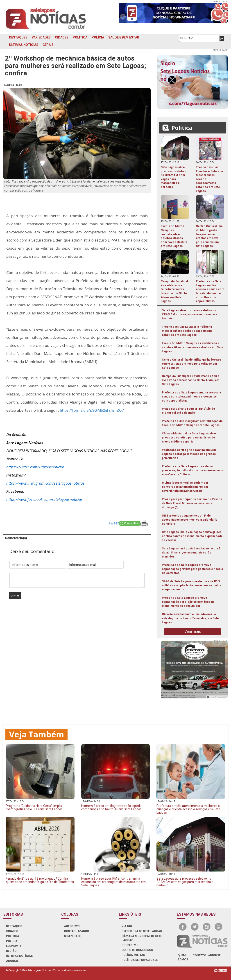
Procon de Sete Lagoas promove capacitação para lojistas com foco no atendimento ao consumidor (188, 602)
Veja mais (193, 631)
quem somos (183, 957)
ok (222, 38)
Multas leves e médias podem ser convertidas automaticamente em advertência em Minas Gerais (185, 487)
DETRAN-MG (130, 945)
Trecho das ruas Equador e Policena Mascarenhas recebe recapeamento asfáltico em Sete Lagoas (187, 331)
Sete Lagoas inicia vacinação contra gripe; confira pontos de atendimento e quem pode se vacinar (192, 536)
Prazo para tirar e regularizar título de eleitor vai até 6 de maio (188, 411)
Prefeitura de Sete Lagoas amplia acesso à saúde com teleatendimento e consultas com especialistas (191, 396)
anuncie (214, 955)
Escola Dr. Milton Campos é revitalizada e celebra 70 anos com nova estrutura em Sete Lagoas (192, 347)
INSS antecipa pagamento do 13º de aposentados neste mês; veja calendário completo (190, 520)
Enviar (15, 595)
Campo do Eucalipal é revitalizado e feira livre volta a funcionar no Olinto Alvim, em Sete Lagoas (191, 380)
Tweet (114, 523)
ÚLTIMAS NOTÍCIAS (24, 45)
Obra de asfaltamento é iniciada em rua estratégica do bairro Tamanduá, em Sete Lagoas (190, 618)
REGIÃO (11, 951)
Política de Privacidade (140, 960)
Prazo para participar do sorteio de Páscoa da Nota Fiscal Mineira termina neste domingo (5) (192, 503)
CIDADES (62, 37)
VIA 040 (127, 926)
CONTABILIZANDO (76, 931)
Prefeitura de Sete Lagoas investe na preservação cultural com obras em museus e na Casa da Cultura (192, 470)
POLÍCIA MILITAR (133, 955)
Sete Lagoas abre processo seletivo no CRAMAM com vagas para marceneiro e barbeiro (190, 314)
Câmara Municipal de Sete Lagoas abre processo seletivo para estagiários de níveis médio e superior (189, 437)
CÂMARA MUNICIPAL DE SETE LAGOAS (142, 938)
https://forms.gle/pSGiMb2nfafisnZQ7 (92, 410)
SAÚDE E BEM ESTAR (124, 37)
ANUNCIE (12, 961)
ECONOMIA (14, 946)
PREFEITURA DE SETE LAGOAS (142, 931)
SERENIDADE (72, 936)
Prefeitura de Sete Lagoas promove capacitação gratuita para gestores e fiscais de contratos (192, 569)
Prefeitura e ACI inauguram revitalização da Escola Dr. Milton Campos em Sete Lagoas (192, 423)
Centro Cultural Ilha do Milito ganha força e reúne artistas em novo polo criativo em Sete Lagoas (191, 364)
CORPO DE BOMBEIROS (137, 950)
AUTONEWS (72, 926)
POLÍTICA (80, 37)
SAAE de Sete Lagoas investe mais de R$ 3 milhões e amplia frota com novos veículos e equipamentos (191, 585)
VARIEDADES (41, 37)
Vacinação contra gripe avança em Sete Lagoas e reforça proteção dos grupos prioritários (189, 454)
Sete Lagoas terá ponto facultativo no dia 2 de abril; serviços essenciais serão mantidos (191, 552)
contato (199, 955)
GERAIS (48, 45)
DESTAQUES (18, 37)
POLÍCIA (98, 37)
